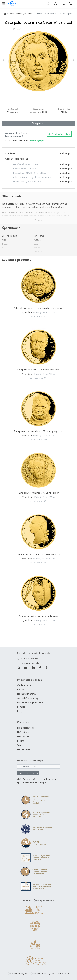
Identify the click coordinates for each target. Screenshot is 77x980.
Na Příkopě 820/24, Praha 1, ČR (28, 164)
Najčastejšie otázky (27, 694)
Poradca (21, 707)
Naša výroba (23, 732)
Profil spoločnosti (25, 728)
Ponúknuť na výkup (59, 134)
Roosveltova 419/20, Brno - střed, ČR (31, 173)
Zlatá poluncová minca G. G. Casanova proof (39, 554)
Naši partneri (23, 736)
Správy (20, 745)
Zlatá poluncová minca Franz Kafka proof (38, 616)
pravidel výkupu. (37, 140)
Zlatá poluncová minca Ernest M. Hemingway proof (38, 431)
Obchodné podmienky (28, 698)
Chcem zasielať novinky (28, 773)
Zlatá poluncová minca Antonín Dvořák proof (39, 370)
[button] (8, 60)
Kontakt (21, 690)
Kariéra (21, 741)
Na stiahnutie (23, 749)
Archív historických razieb (21, 14)
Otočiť (17, 31)
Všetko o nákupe (25, 685)
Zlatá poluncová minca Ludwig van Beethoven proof (39, 308)
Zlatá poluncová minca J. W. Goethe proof (38, 493)
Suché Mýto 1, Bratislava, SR (27, 182)
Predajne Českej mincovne (30, 702)
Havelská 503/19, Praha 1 (25, 169)
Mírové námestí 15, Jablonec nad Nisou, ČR (34, 177)
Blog (19, 711)
